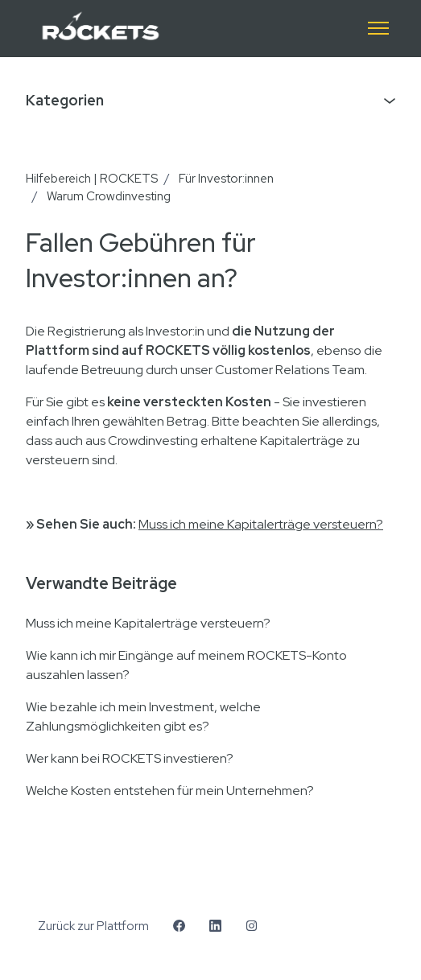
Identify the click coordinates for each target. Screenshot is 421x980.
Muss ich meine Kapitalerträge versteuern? (261, 524)
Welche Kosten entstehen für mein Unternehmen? (170, 791)
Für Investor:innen (226, 179)
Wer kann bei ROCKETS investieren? (130, 758)
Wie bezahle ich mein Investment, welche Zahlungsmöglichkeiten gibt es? (143, 716)
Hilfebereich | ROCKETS (92, 179)
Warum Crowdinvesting (109, 196)
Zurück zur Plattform (93, 926)
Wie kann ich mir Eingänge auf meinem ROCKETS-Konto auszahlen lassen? (186, 665)
